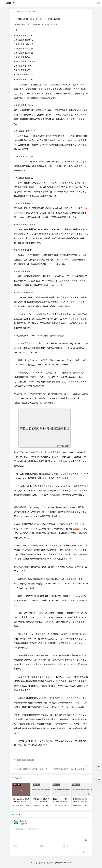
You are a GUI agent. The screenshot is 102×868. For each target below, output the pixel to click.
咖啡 (53, 85)
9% (99, 779)
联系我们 (42, 863)
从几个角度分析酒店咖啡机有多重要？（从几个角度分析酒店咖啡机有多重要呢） (32, 769)
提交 (84, 852)
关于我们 (34, 863)
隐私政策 (50, 863)
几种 (33, 12)
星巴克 (24, 98)
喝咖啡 (77, 529)
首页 (22, 12)
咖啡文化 (28, 12)
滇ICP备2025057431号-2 (63, 863)
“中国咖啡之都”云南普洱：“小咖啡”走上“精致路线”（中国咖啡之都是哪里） (70, 769)
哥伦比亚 (46, 85)
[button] (89, 795)
